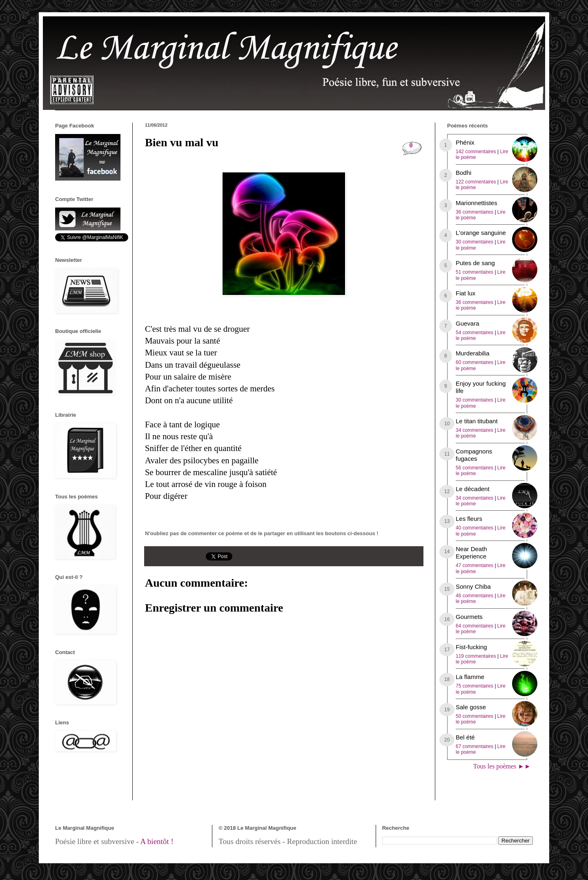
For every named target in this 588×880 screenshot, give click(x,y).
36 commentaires (474, 212)
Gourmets (469, 617)
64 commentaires (474, 626)
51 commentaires (474, 272)
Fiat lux (465, 293)
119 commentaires (476, 656)
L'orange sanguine (481, 233)
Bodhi (463, 173)
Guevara (468, 323)
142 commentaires (476, 152)
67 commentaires (474, 746)
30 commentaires (474, 242)
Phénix (465, 142)
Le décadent (473, 489)
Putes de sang (475, 263)
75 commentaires (474, 686)
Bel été (465, 737)
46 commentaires (474, 596)
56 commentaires (474, 468)
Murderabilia (473, 353)
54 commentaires (474, 333)
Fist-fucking (471, 647)
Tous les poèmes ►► (502, 766)
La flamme (470, 677)
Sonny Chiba (473, 586)
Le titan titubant (477, 421)
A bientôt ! (157, 841)
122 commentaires (476, 182)
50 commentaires (474, 716)
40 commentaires (474, 528)
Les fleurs (469, 519)
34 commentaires (474, 430)
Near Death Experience (471, 553)
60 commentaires (474, 362)
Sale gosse (471, 707)
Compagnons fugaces (474, 455)
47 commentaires (474, 565)
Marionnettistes (477, 203)
